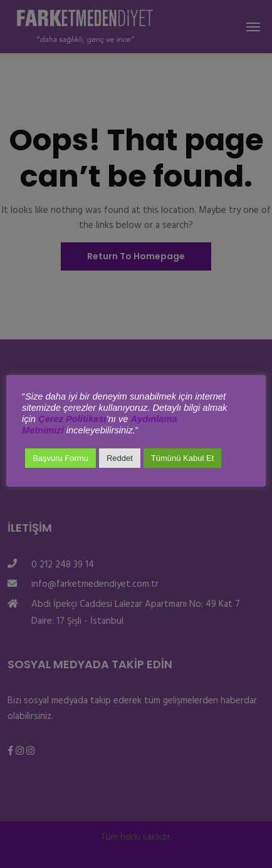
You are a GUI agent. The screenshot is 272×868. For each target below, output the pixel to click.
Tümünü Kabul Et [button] (182, 458)
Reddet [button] (120, 458)
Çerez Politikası (72, 419)
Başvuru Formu (60, 458)
